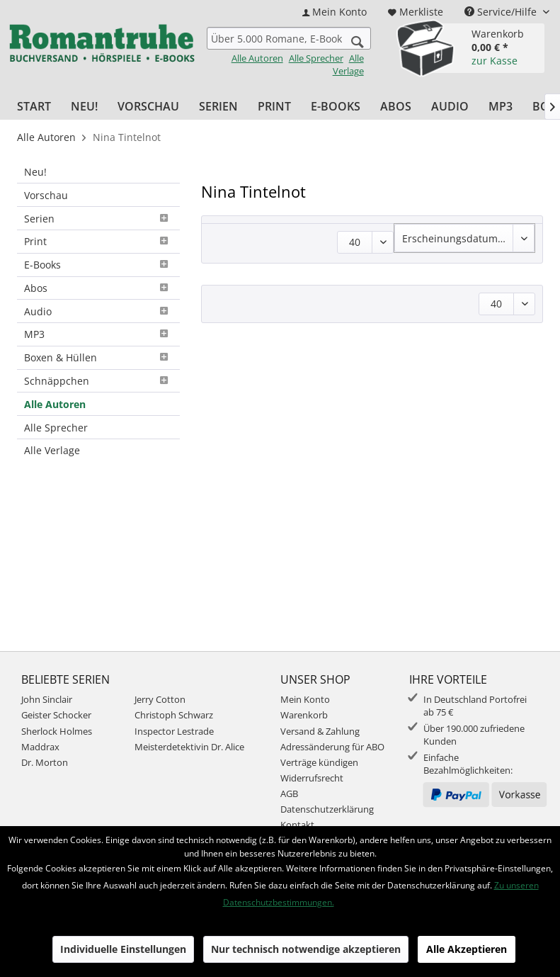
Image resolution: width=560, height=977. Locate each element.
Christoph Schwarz (174, 715)
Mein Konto (305, 699)
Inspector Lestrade (174, 731)
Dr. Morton (45, 762)
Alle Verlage (348, 64)
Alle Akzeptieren (467, 949)
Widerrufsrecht (312, 778)
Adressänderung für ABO (332, 747)
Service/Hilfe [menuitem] (502, 12)
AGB (289, 794)
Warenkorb (304, 715)
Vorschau (46, 195)
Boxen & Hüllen (98, 357)
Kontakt (297, 825)
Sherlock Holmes (57, 731)
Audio (98, 311)
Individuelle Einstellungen (123, 949)
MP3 (98, 334)
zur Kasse (495, 61)
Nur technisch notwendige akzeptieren (306, 949)
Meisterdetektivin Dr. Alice (189, 747)
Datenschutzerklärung (327, 809)
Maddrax (40, 747)
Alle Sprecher (316, 58)
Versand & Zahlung (320, 731)
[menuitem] (335, 12)
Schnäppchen (98, 381)
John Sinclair (47, 699)
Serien (98, 219)
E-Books (98, 265)
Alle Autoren (257, 58)
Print (98, 241)
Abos (98, 288)
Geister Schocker (56, 715)
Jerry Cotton (160, 699)
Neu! (35, 172)
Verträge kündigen (319, 762)
